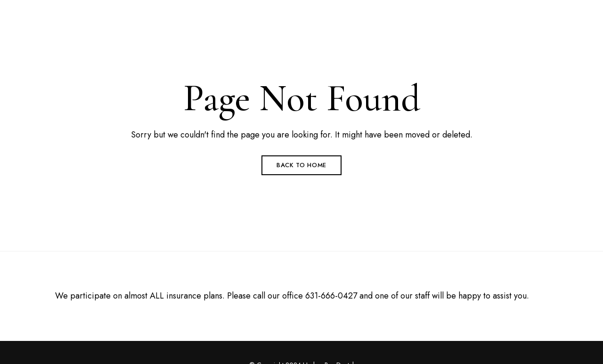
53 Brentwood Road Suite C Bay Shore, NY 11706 (111, 13)
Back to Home (301, 165)
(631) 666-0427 (435, 13)
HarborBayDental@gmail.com (521, 13)
